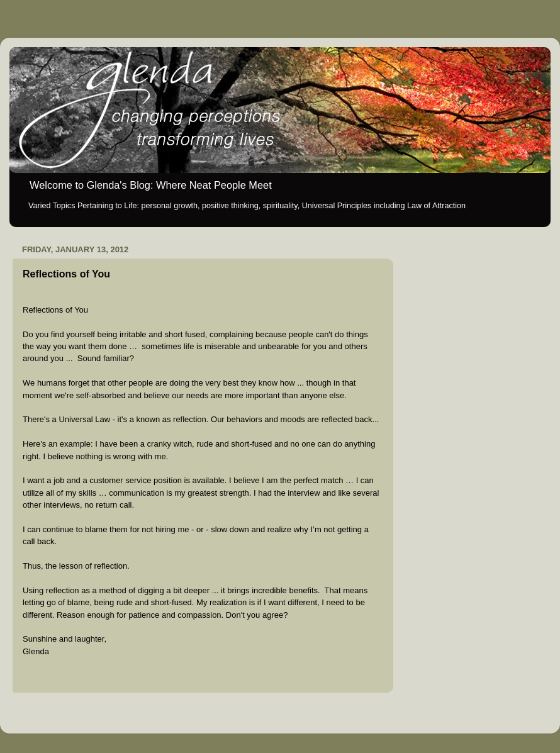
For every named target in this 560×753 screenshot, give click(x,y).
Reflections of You (66, 274)
